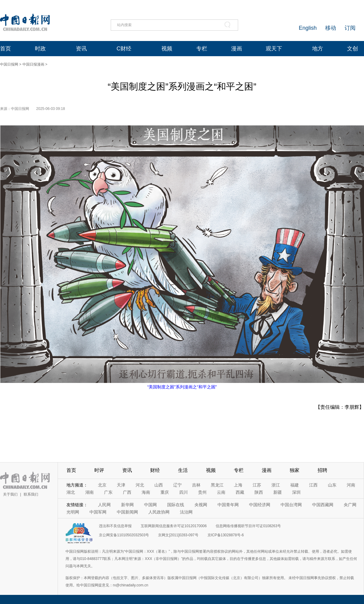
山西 (159, 485)
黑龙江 (217, 485)
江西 (313, 485)
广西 (127, 492)
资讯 (81, 49)
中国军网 (98, 512)
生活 (183, 470)
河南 (351, 485)
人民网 (104, 505)
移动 (331, 28)
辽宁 (177, 485)
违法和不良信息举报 (115, 526)
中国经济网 (260, 505)
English (308, 28)
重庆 (165, 492)
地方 (318, 49)
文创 (352, 49)
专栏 (202, 49)
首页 (5, 49)
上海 (238, 485)
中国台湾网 (291, 505)
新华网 (127, 505)
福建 (295, 485)
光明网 (73, 512)
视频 (167, 49)
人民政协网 (159, 512)
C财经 (124, 49)
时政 (40, 49)
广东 (108, 492)
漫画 (237, 49)
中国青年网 (228, 505)
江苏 (257, 485)
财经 (155, 470)
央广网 (350, 505)
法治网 (186, 512)
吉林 (196, 485)
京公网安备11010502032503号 (124, 535)
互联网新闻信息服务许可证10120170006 (174, 526)
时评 (99, 470)
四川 (184, 492)
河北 (140, 485)
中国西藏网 (323, 505)
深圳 (296, 492)
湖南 (89, 492)
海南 (146, 492)
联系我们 (31, 494)
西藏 (240, 492)
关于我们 (10, 494)
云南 (221, 492)
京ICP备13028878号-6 (226, 535)
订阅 (350, 28)
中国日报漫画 (33, 64)
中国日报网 (9, 64)
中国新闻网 (127, 512)
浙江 (276, 485)
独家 (295, 470)
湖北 (71, 492)
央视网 (201, 505)
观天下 (274, 49)
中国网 (150, 505)
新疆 (278, 492)
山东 (332, 485)
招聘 (322, 470)
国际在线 (176, 505)
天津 (121, 485)
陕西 (259, 492)
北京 (102, 485)
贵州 (202, 492)
